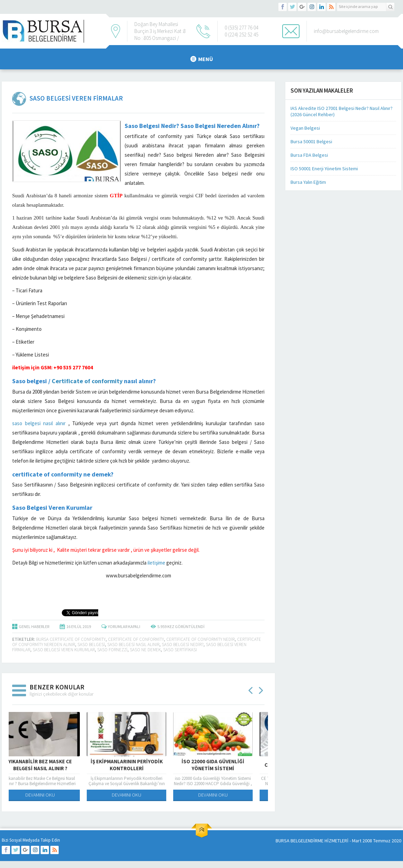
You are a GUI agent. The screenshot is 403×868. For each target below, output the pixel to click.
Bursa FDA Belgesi (309, 155)
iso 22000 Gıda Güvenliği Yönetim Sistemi (225, 765)
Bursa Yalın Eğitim (308, 182)
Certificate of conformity (87, 381)
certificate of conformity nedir (200, 639)
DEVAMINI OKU (52, 795)
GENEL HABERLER (34, 626)
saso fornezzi (112, 650)
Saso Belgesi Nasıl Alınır (133, 644)
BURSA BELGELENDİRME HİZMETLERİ (312, 841)
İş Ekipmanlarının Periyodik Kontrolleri (138, 765)
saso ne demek (145, 650)
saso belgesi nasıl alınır (39, 423)
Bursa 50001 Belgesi (311, 141)
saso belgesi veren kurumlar (64, 650)
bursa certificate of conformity (71, 639)
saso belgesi (91, 644)
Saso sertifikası (180, 650)
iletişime (156, 563)
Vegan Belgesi (305, 128)
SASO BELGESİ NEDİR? (183, 644)
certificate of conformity (136, 639)
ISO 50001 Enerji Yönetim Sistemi (324, 169)
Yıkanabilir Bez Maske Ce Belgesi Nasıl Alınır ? (52, 765)
